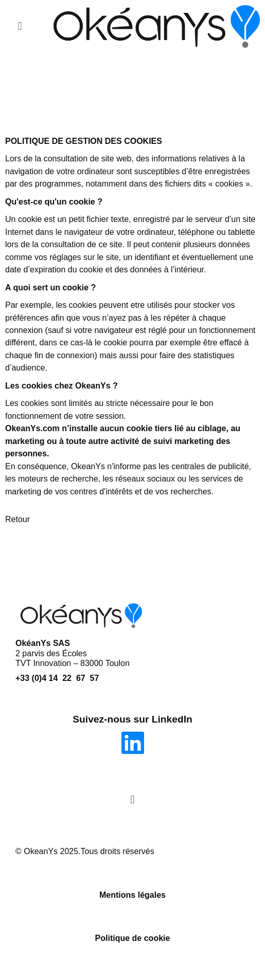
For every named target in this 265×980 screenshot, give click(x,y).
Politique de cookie (133, 938)
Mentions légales (132, 895)
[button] (20, 26)
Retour (17, 519)
